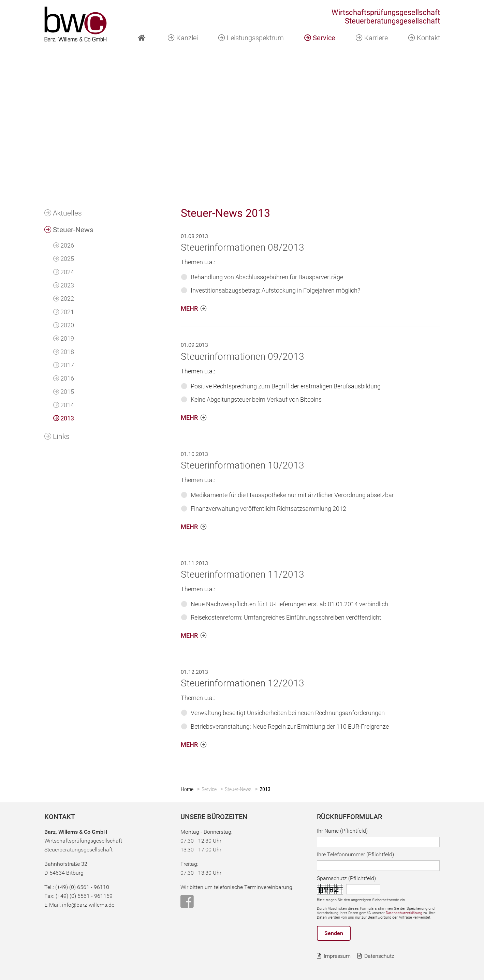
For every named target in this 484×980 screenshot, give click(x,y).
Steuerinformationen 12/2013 (243, 684)
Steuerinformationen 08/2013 (243, 247)
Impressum (337, 956)
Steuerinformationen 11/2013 (243, 574)
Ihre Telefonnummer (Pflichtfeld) (355, 855)
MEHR (189, 309)
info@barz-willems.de (88, 905)
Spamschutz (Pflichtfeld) (346, 878)
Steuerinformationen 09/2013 (243, 357)
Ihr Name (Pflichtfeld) (342, 831)
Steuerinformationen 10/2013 (243, 466)
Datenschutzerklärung (404, 913)
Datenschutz (379, 956)
